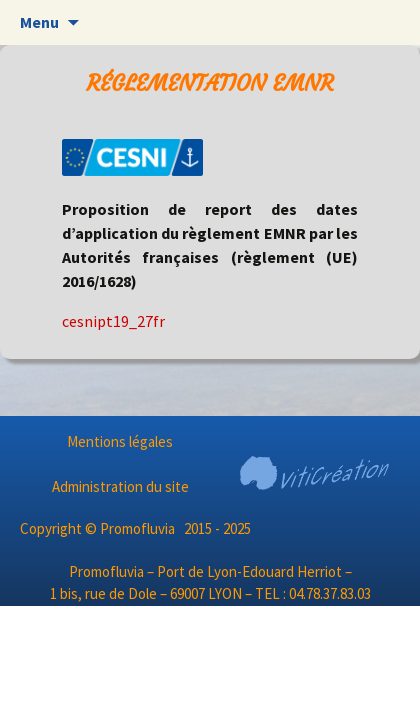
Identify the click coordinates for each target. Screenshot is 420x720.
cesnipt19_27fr (113, 321)
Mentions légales (120, 441)
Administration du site (120, 486)
